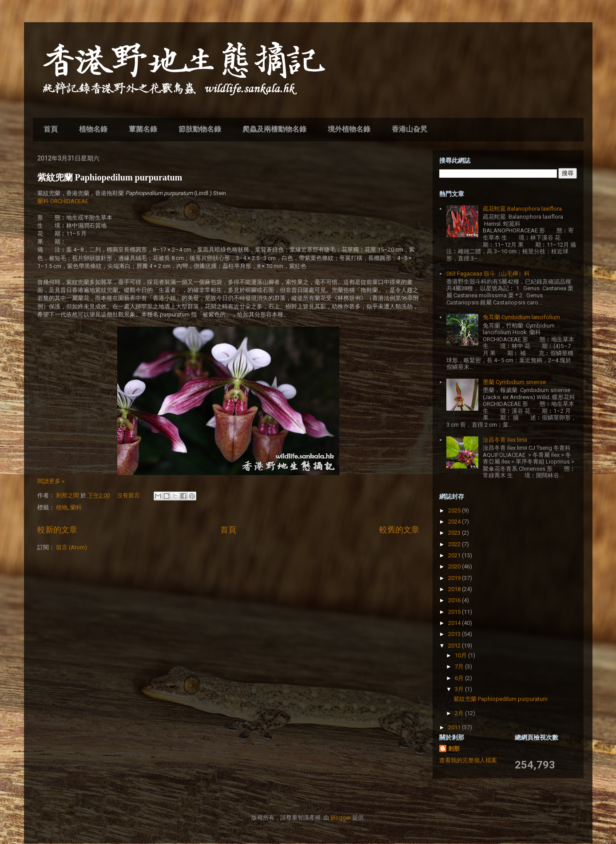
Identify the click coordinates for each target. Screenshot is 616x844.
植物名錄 (93, 129)
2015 (455, 612)
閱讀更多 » (51, 481)
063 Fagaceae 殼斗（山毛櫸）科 (488, 274)
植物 (62, 507)
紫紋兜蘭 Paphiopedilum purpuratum (110, 177)
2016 (455, 600)
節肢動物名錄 (200, 129)
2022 (455, 544)
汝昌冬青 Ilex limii (505, 440)
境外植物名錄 (349, 129)
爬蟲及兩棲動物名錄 (274, 129)
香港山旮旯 (409, 129)
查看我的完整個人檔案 (468, 760)
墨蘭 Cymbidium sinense (514, 382)
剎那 (454, 749)
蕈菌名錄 (143, 129)
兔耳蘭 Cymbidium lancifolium (521, 317)
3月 (460, 689)
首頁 (51, 129)
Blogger (341, 818)
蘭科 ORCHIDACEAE (63, 201)
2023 (455, 533)
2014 (455, 623)
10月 (461, 655)
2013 (455, 634)
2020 (455, 566)
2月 (460, 713)
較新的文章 (57, 530)
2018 (455, 589)
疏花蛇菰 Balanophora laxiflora (522, 209)
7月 (460, 666)
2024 (455, 522)
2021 (455, 555)
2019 (455, 578)
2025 (455, 510)
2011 (455, 727)
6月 (460, 678)
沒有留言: (130, 495)
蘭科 (76, 507)
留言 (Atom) (72, 547)
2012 (455, 646)
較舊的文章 (399, 530)
